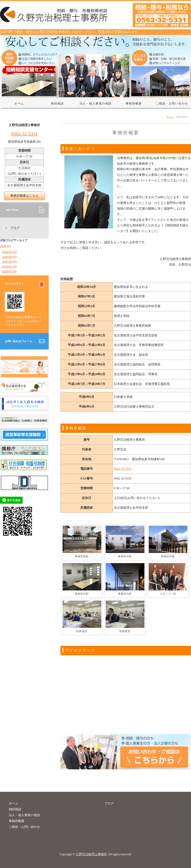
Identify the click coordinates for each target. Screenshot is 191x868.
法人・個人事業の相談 (96, 104)
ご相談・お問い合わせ (172, 104)
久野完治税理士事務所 (91, 854)
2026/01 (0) (9, 271)
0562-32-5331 (123, 469)
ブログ (15, 228)
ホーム (19, 104)
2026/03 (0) (9, 262)
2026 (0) (5, 246)
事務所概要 (134, 104)
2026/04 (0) (9, 257)
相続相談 (57, 104)
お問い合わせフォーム (19, 341)
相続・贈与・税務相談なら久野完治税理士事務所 (95, 15)
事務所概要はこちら (24, 196)
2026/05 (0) (9, 252)
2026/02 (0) (9, 267)
